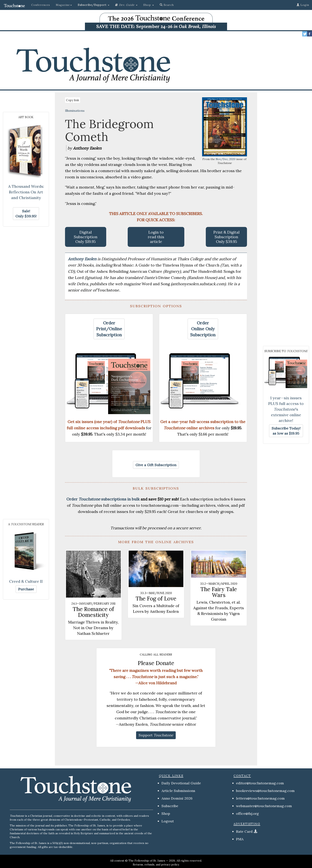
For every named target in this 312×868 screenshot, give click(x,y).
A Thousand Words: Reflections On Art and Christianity (26, 192)
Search (167, 5)
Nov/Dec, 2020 (226, 159)
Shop (166, 814)
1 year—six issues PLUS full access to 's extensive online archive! (286, 409)
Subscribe (170, 806)
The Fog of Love (156, 599)
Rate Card (244, 831)
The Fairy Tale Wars (219, 592)
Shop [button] (149, 5)
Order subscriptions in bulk (103, 499)
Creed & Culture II (26, 581)
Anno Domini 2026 (177, 798)
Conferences (41, 5)
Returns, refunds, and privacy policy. (156, 864)
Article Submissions (178, 791)
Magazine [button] (64, 5)
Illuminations (75, 111)
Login (303, 5)
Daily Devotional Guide (181, 783)
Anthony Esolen (83, 259)
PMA (240, 839)
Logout (168, 821)
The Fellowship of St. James (147, 861)
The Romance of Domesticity (93, 612)
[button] (94, 5)
